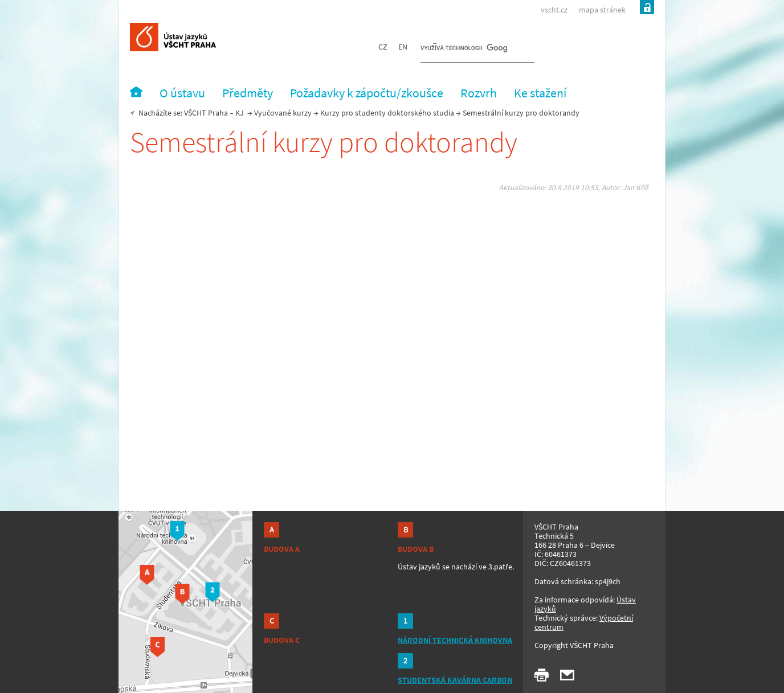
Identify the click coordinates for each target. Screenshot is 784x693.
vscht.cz (554, 10)
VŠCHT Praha (206, 113)
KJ (240, 113)
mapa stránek (602, 10)
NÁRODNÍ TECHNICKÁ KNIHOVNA (455, 640)
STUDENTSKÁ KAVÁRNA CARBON (455, 680)
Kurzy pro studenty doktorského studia (387, 113)
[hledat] (464, 49)
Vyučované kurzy (283, 113)
